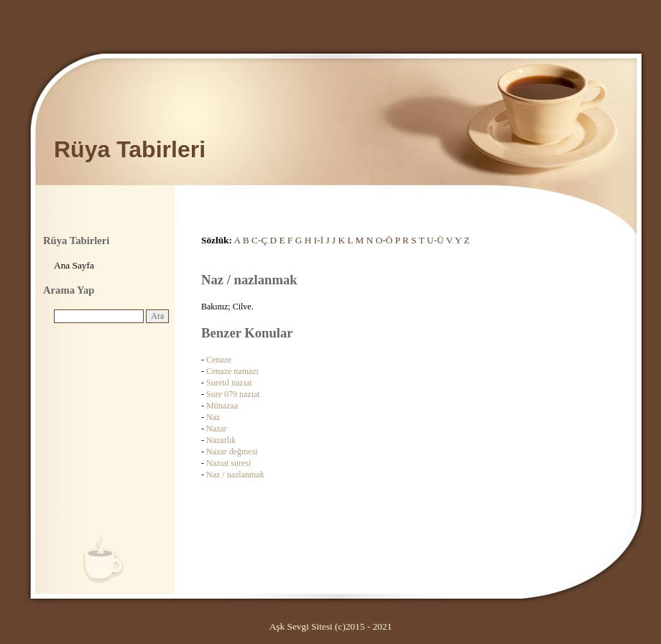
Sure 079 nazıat (233, 394)
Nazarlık (221, 440)
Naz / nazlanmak (235, 475)
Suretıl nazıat (229, 383)
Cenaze (219, 360)
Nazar (217, 429)
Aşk (277, 626)
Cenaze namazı (232, 371)
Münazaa (222, 406)
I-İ (319, 240)
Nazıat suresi (228, 463)
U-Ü (435, 240)
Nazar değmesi (232, 452)
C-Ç (259, 240)
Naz (213, 417)
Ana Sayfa (74, 265)
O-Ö (384, 240)
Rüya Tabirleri (130, 149)
